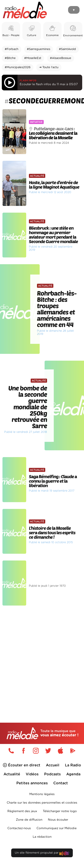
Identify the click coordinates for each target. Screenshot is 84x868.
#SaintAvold (67, 49)
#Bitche (10, 58)
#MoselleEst (33, 58)
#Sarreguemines (39, 49)
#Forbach (12, 49)
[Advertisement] (42, 655)
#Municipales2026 (18, 67)
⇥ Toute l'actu (49, 67)
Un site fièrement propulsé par (42, 854)
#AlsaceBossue (61, 58)
